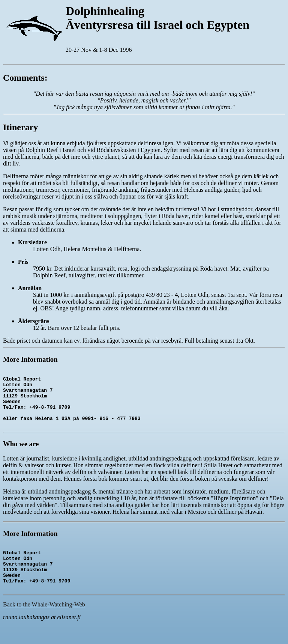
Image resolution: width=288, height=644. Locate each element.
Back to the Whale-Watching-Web (44, 625)
